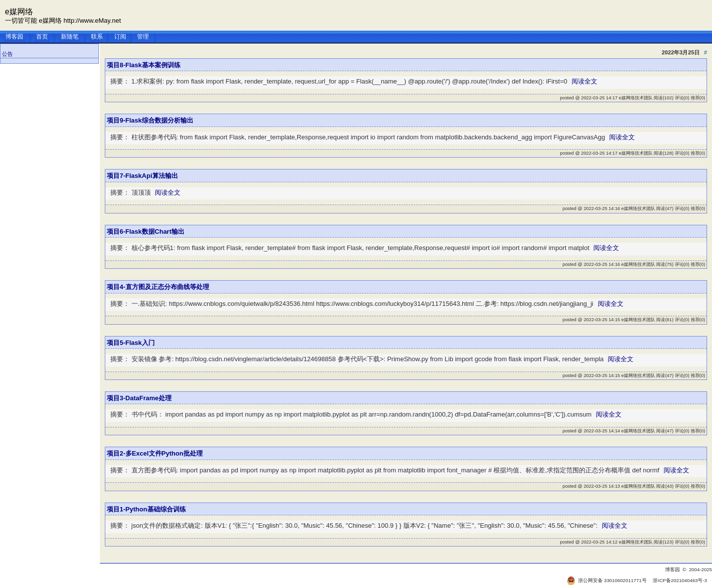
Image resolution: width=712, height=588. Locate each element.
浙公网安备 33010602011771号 (607, 580)
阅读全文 (584, 81)
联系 (97, 36)
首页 (42, 36)
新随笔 (70, 36)
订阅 (120, 36)
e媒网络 (19, 12)
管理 (143, 36)
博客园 (14, 36)
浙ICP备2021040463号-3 (680, 580)
